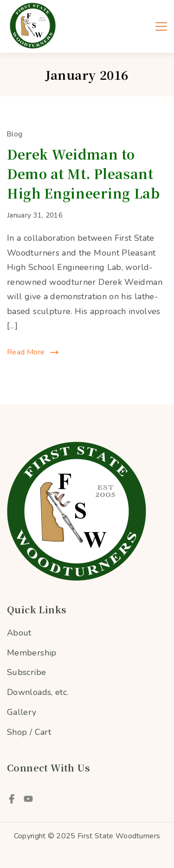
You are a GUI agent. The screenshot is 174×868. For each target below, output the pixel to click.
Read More (26, 352)
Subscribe (26, 672)
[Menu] (161, 26)
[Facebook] (12, 799)
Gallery (22, 712)
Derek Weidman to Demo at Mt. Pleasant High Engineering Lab (83, 174)
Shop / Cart (29, 732)
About (19, 633)
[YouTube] (28, 799)
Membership (32, 653)
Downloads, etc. (38, 692)
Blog (15, 134)
